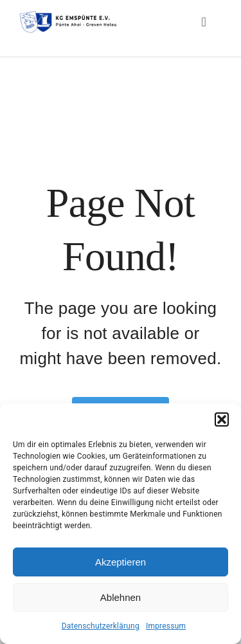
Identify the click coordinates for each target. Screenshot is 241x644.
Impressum (166, 626)
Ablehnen (121, 597)
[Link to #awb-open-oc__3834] (204, 22)
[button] (222, 419)
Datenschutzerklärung (101, 626)
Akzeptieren (121, 562)
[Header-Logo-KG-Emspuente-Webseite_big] (68, 14)
